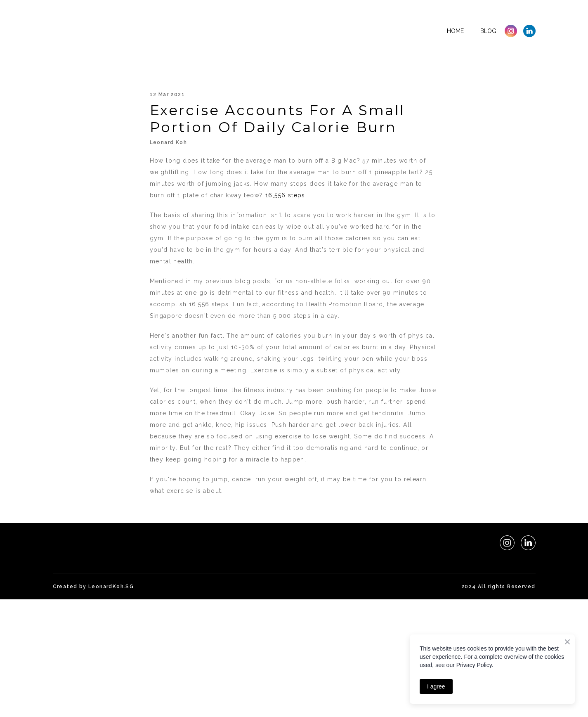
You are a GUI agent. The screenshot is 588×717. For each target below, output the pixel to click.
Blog (488, 31)
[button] (511, 31)
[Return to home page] (102, 31)
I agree (436, 686)
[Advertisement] (248, 657)
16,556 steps (285, 195)
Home (455, 31)
